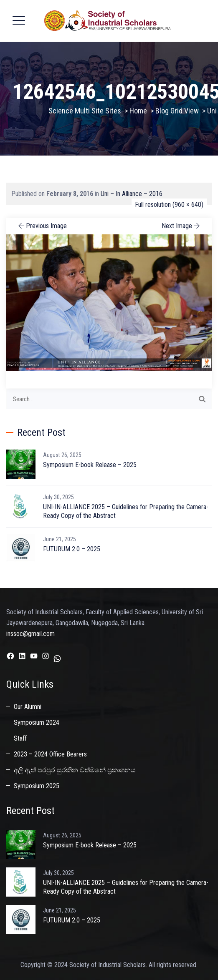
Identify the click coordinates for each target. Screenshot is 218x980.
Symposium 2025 (37, 786)
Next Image (181, 226)
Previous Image (42, 226)
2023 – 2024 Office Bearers (50, 754)
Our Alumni (28, 707)
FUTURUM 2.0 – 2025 (72, 549)
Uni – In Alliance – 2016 (132, 194)
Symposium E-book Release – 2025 (90, 465)
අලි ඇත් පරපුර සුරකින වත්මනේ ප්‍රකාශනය (75, 770)
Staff (20, 738)
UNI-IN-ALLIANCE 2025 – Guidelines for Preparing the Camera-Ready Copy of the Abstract (126, 511)
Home (138, 111)
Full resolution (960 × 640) (169, 205)
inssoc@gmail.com (30, 634)
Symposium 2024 (37, 722)
